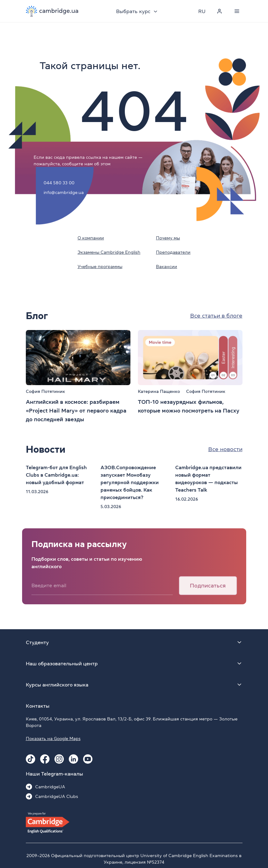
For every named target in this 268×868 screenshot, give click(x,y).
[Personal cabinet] (219, 11)
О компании (91, 238)
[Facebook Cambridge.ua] (45, 759)
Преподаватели (173, 252)
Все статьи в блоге (216, 316)
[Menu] (237, 11)
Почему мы (168, 238)
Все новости (225, 449)
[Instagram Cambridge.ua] (59, 759)
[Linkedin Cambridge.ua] (73, 759)
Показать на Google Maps (53, 738)
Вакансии (167, 267)
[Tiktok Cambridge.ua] (31, 759)
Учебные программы (100, 267)
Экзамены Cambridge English (109, 252)
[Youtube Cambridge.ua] (88, 759)
